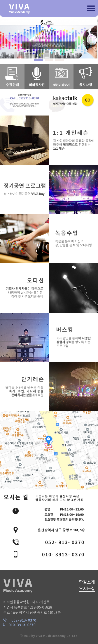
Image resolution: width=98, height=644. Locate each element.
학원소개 (87, 582)
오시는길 (87, 588)
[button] (38, 60)
